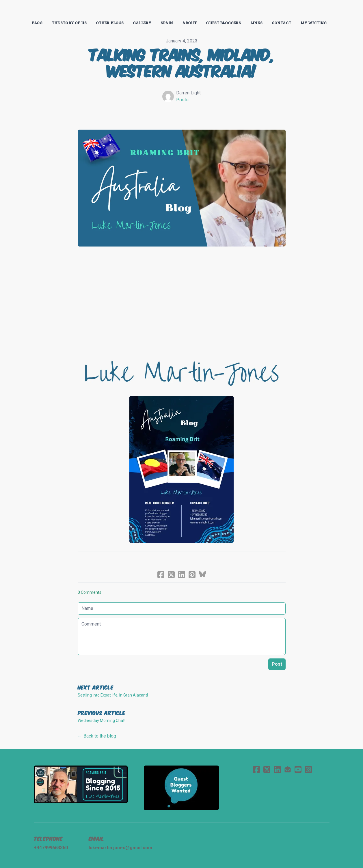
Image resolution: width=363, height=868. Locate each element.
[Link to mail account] (288, 769)
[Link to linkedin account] (277, 769)
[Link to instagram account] (308, 769)
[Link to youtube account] (298, 769)
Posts (182, 100)
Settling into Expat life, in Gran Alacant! (113, 695)
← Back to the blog (97, 736)
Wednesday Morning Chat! (102, 720)
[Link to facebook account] (256, 769)
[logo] (181, 10)
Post (277, 664)
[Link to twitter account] (267, 769)
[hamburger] (18, 9)
